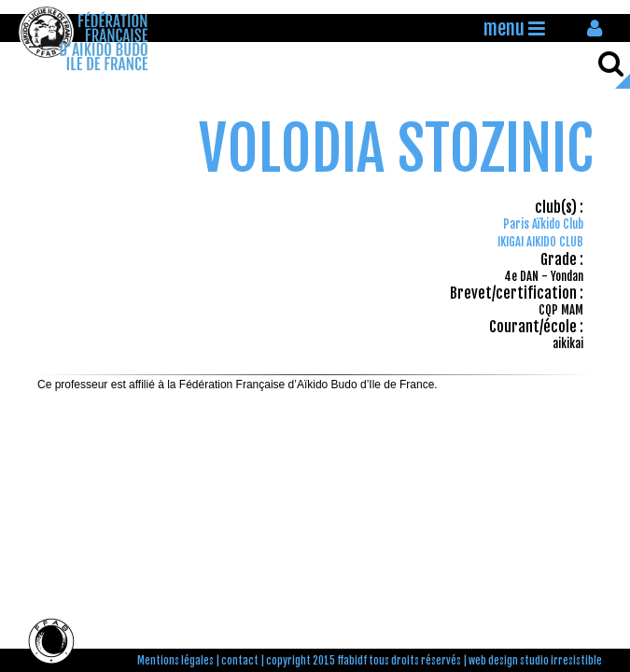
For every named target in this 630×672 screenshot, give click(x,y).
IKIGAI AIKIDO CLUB (540, 242)
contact (240, 661)
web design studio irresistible (535, 661)
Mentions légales (175, 661)
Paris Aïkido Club (543, 224)
